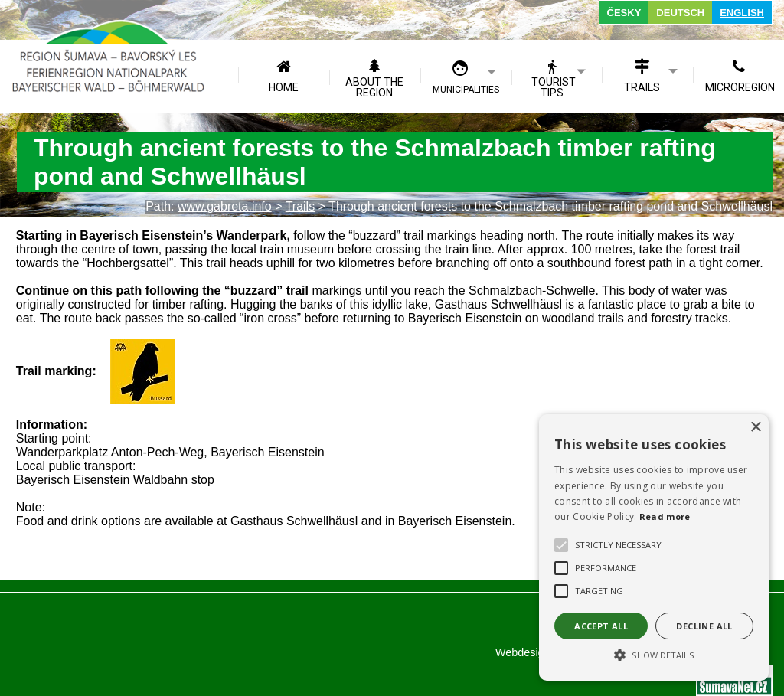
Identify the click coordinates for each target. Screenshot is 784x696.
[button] (654, 654)
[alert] (654, 547)
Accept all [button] (601, 626)
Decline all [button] (704, 626)
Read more (665, 516)
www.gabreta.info (225, 206)
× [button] (755, 428)
